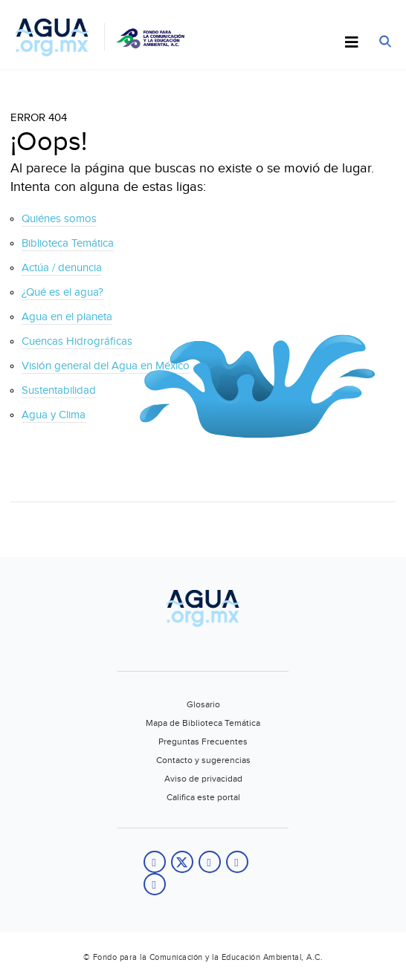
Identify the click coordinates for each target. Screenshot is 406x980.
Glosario (203, 704)
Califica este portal (203, 797)
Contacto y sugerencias (203, 760)
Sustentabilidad (59, 390)
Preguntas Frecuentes (203, 742)
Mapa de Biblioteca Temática (203, 723)
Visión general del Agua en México (106, 366)
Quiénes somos (59, 219)
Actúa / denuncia (62, 268)
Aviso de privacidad (203, 779)
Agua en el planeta (67, 317)
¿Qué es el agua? (62, 292)
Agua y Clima (54, 415)
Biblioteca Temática (68, 243)
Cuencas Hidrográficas (77, 341)
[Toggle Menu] (352, 43)
